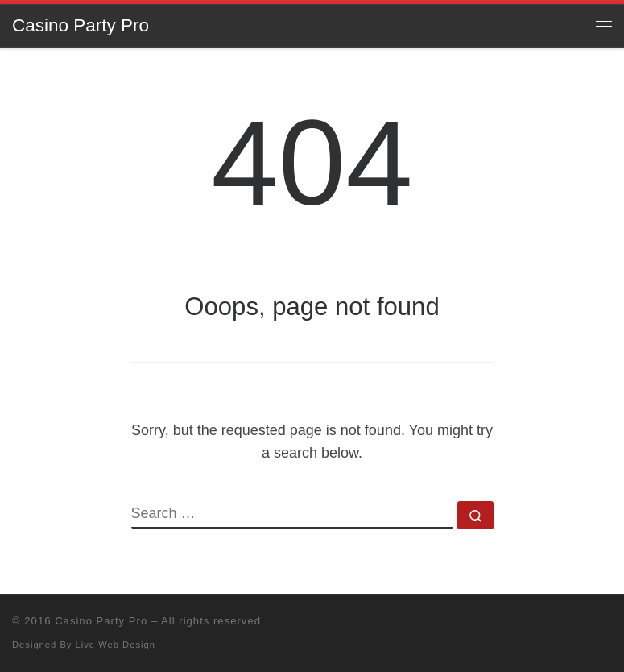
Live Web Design (116, 645)
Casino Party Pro (101, 621)
